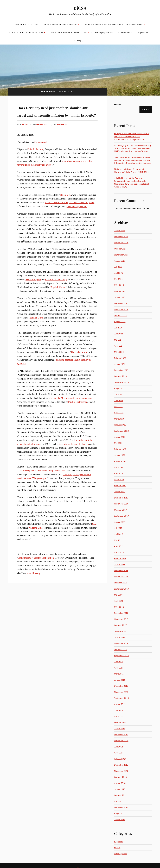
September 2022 (121, 431)
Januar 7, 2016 (44, 139)
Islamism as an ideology (56, 294)
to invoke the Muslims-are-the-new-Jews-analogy (71, 413)
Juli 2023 (118, 394)
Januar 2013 (120, 789)
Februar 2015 (120, 722)
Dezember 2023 (121, 370)
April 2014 (119, 753)
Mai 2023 (118, 406)
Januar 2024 (120, 364)
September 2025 (121, 255)
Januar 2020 (120, 492)
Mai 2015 (118, 716)
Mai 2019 (118, 540)
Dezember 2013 (121, 765)
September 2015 (121, 698)
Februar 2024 (120, 358)
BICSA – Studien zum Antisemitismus (60, 24)
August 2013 (120, 783)
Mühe (92, 217)
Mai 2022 (118, 443)
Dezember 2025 (121, 236)
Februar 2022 (120, 449)
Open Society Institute (77, 221)
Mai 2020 (118, 467)
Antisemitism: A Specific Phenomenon (36, 572)
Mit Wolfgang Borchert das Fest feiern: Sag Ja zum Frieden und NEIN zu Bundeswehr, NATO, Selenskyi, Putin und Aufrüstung (133, 148)
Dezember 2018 (121, 570)
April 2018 (119, 601)
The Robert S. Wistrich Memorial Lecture (69, 32)
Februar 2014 (120, 759)
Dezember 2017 (121, 613)
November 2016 (121, 643)
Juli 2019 (118, 528)
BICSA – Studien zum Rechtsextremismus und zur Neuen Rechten (114, 24)
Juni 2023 (118, 400)
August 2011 (120, 813)
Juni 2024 (118, 334)
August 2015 (120, 704)
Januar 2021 (120, 455)
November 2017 (121, 619)
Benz (40, 542)
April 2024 (119, 346)
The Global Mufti (79, 367)
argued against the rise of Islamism (73, 459)
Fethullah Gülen (36, 332)
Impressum (143, 32)
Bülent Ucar (66, 210)
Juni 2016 (118, 662)
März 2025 (119, 285)
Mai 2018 (118, 595)
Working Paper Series (104, 32)
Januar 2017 (120, 637)
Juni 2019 (118, 534)
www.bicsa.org (34, 588)
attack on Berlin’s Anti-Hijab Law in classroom (66, 217)
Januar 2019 (120, 564)
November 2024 (121, 309)
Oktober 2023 (120, 376)
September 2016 (121, 655)
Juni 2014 (118, 747)
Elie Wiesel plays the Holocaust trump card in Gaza (42, 485)
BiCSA (80, 8)
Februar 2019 (120, 558)
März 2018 (119, 607)
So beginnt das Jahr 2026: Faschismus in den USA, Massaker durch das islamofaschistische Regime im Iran (132, 136)
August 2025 (120, 261)
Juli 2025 (118, 267)
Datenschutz (127, 32)
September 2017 (121, 631)
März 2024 (119, 352)
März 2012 (119, 801)
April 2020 (119, 473)
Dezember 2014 (121, 734)
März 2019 (119, 552)
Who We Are (21, 24)
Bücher (117, 847)
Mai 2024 (118, 340)
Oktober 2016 (120, 649)
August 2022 (120, 437)
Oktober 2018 (120, 583)
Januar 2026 (120, 230)
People (80, 40)
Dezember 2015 (121, 686)
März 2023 (119, 419)
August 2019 (120, 522)
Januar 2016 (120, 680)
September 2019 (121, 516)
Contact (35, 24)
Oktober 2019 (120, 510)
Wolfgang (33, 542)
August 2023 (120, 388)
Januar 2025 (120, 297)
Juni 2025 (118, 273)
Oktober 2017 (120, 625)
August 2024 (120, 321)
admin (25, 139)
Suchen (117, 104)
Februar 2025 (120, 291)
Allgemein (64, 139)
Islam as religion (33, 294)
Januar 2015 (120, 728)
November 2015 (121, 692)
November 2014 (121, 741)
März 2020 (119, 479)
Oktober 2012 (120, 795)
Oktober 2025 (120, 249)
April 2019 (119, 546)
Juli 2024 (118, 328)
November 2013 (121, 771)
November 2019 (121, 504)
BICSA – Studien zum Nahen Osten (28, 32)
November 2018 (121, 577)
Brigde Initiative (58, 302)
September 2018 (121, 589)
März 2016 (119, 674)
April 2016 (119, 668)
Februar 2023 (120, 425)
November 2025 (121, 243)
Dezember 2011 (121, 807)
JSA (94, 539)
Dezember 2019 (121, 498)
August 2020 (120, 461)
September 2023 (121, 382)
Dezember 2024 (121, 303)
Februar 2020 (120, 485)
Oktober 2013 (120, 777)
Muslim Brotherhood (78, 417)
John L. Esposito (36, 164)
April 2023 (119, 413)
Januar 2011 (120, 819)
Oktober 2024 (120, 315)
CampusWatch (41, 157)
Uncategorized (121, 854)
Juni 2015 (118, 710)
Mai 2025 (118, 279)
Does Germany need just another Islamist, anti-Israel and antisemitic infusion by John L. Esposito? (54, 118)
